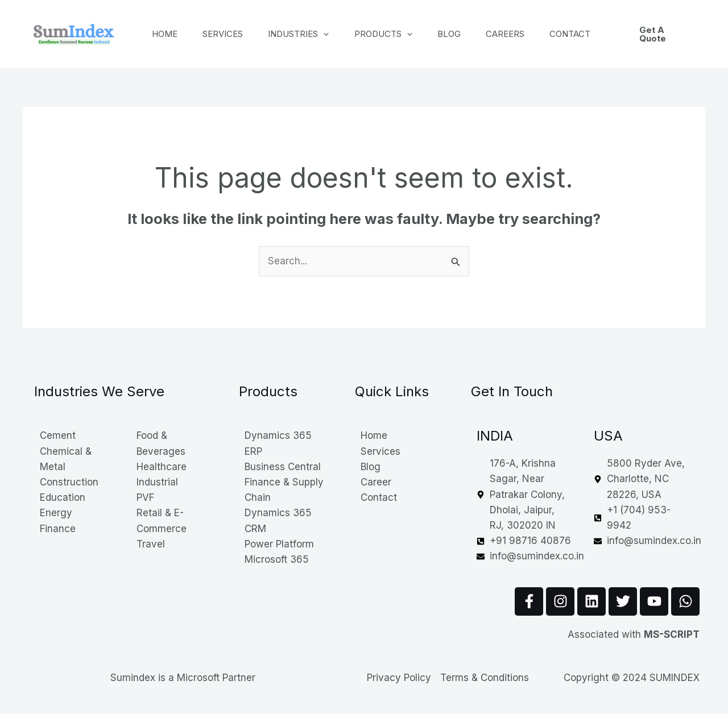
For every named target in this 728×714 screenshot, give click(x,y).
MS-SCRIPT (672, 634)
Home (166, 34)
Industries (307, 34)
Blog (464, 34)
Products (395, 34)
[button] (673, 34)
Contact (591, 34)
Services (228, 34)
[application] (332, 34)
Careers (523, 34)
